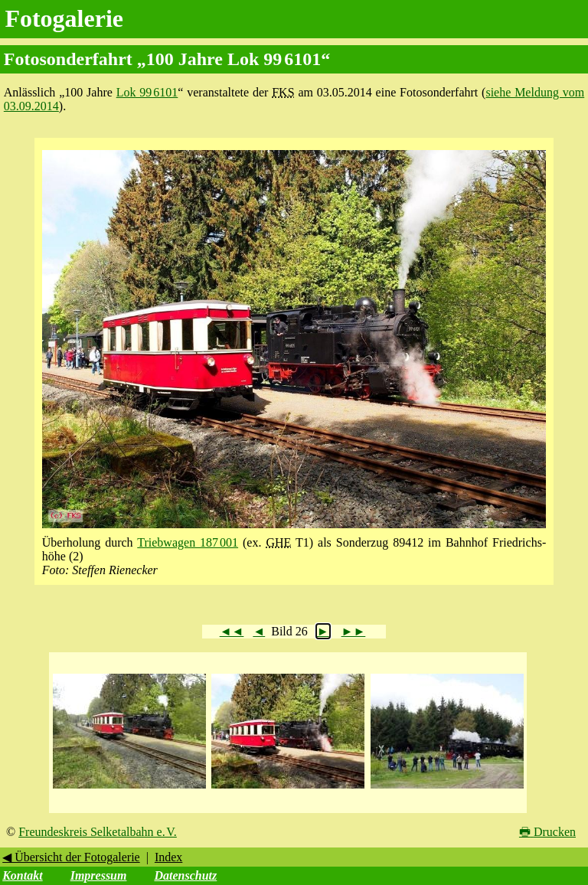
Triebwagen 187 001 (188, 542)
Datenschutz (185, 875)
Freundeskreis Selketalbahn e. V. (98, 832)
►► (354, 631)
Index (168, 857)
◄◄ (232, 631)
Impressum (99, 875)
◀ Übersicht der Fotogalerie (71, 857)
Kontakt (22, 875)
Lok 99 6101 (147, 92)
